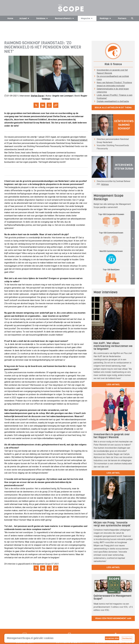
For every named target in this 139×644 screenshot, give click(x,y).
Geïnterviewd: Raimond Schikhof (124, 125)
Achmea (105, 184)
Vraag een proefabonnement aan (113, 618)
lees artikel (113, 384)
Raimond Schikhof (79, 140)
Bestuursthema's (65, 18)
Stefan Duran (37, 96)
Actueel (25, 18)
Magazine (87, 18)
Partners (122, 18)
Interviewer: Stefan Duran (124, 167)
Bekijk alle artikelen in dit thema (113, 108)
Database (42, 18)
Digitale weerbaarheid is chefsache (113, 101)
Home (10, 18)
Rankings (106, 18)
